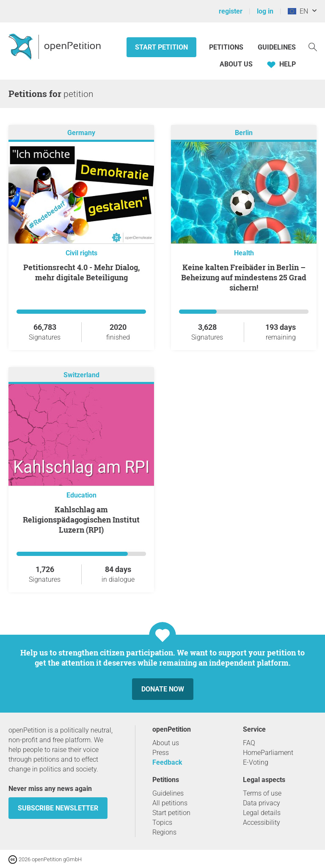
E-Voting (256, 762)
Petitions (227, 47)
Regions (164, 832)
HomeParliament (268, 753)
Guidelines (277, 47)
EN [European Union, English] (298, 11)
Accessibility (262, 822)
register (231, 11)
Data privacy (262, 803)
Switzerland (81, 375)
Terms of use (262, 793)
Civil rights (81, 253)
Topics (162, 822)
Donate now (163, 689)
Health (244, 253)
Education (81, 495)
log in (265, 11)
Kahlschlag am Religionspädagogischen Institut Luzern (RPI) (81, 520)
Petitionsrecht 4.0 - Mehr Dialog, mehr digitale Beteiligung (81, 272)
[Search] (313, 46)
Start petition (161, 47)
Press (161, 753)
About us (236, 64)
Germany (81, 133)
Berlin (244, 133)
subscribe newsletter (58, 808)
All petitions (170, 803)
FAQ (249, 743)
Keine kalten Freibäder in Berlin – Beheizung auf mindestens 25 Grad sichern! (244, 277)
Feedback (167, 762)
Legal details (262, 813)
